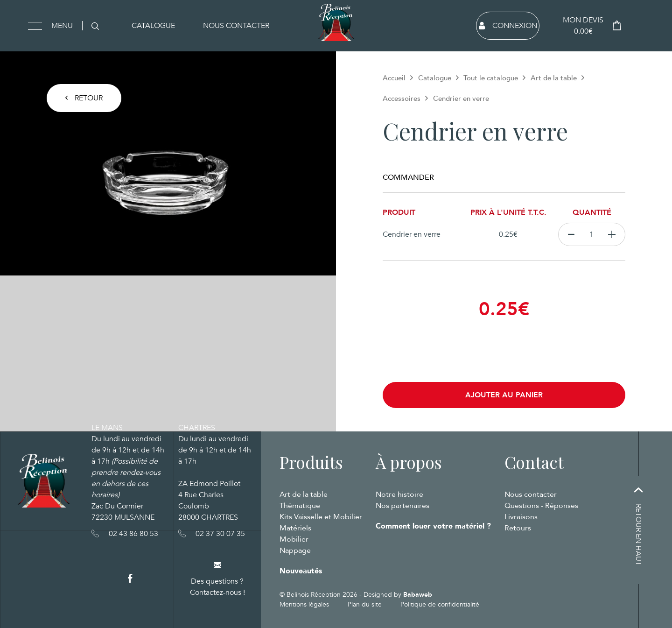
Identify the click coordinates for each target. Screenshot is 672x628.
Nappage (295, 550)
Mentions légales (304, 604)
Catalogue (153, 26)
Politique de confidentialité (440, 604)
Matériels (295, 528)
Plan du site (365, 604)
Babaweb (418, 595)
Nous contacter (236, 26)
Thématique (300, 506)
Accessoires (402, 99)
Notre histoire (399, 494)
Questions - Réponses (541, 506)
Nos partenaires (402, 506)
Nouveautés (301, 571)
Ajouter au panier (504, 395)
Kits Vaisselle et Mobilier (321, 517)
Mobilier (294, 539)
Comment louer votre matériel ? (433, 526)
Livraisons (521, 517)
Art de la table (554, 78)
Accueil (394, 78)
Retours (518, 528)
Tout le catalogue (491, 78)
